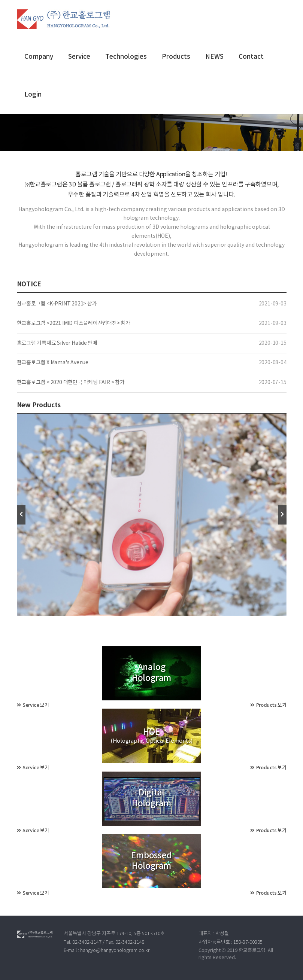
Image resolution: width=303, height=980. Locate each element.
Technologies (126, 57)
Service (79, 57)
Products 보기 (268, 705)
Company (39, 57)
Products (176, 57)
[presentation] (21, 515)
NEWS (214, 57)
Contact (251, 57)
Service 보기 (33, 705)
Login (33, 95)
